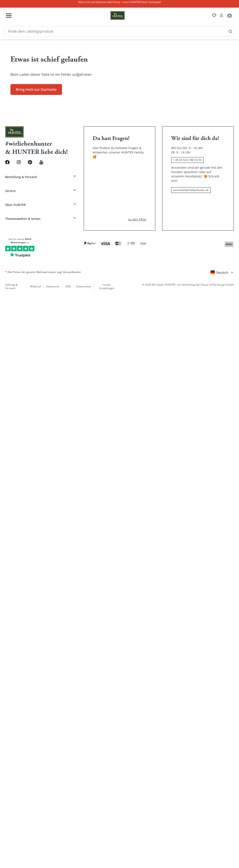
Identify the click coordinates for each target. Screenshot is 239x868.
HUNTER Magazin (15, 429)
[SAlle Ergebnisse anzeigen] (42, 355)
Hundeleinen (124, 425)
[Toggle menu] (3, 515)
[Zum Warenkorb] (3, 364)
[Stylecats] (119, 510)
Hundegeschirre (104, 425)
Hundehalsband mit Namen (74, 425)
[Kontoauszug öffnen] (3, 369)
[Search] (21, 781)
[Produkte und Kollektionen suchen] (21, 355)
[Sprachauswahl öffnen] (9, 388)
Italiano (29, 373)
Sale (136, 425)
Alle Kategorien (13, 415)
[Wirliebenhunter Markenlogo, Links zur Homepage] (16, 351)
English (7, 373)
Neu (28, 425)
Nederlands (43, 373)
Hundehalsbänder (43, 425)
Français (18, 373)
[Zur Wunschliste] (3, 360)
